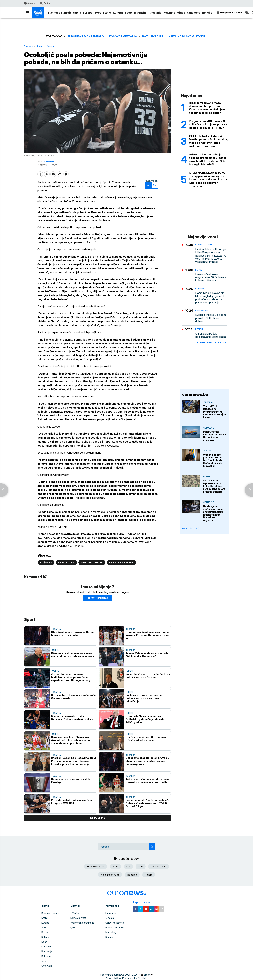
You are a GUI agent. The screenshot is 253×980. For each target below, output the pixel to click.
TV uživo (75, 913)
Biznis (107, 13)
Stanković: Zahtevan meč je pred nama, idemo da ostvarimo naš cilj (72, 654)
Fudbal (55, 650)
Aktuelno (209, 428)
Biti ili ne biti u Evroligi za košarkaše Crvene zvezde (73, 697)
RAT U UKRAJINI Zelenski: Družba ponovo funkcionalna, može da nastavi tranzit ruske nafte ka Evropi (208, 141)
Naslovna (29, 46)
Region (199, 329)
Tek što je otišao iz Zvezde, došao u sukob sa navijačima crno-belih (147, 781)
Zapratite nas (143, 903)
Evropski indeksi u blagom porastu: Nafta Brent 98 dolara (211, 318)
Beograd (132, 875)
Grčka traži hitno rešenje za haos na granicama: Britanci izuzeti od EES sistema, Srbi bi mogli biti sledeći (207, 159)
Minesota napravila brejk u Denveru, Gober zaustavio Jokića (72, 718)
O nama (110, 918)
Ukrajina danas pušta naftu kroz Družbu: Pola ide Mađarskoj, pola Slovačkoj (213, 460)
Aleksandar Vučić (110, 875)
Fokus (199, 270)
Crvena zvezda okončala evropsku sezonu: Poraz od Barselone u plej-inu (148, 635)
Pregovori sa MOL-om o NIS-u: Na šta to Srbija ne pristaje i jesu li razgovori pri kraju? (208, 124)
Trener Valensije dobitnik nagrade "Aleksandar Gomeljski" (147, 654)
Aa (148, 185)
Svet (98, 13)
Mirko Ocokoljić (92, 562)
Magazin (140, 13)
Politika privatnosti (115, 927)
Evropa (88, 13)
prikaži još (98, 818)
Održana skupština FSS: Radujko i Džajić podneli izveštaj (146, 739)
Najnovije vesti (78, 918)
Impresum (111, 913)
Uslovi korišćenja (115, 923)
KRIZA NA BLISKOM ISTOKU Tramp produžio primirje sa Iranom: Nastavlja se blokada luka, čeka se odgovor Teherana (208, 179)
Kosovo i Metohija (123, 37)
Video (181, 13)
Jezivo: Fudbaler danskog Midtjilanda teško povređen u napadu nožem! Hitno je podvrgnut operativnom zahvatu (73, 677)
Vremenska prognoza (82, 923)
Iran (128, 867)
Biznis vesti (202, 310)
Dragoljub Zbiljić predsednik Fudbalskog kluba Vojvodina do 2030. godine (145, 719)
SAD (141, 867)
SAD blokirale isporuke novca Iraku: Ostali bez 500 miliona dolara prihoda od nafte (214, 486)
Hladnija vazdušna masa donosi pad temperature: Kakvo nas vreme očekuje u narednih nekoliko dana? (207, 108)
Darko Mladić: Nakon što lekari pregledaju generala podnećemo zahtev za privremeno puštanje (210, 298)
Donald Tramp (159, 867)
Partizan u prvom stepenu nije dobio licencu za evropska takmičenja (144, 698)
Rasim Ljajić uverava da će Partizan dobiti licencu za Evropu (148, 676)
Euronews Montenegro (86, 37)
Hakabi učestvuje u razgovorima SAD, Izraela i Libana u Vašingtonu (211, 277)
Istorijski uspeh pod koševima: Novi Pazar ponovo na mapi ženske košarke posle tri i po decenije (73, 761)
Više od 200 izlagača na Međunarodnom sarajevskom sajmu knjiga (215, 412)
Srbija (77, 13)
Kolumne (169, 13)
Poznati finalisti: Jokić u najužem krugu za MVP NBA (72, 802)
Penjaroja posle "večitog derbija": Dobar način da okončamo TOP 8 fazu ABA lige (147, 803)
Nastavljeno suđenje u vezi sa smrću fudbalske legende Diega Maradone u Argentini (213, 513)
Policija (149, 875)
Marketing (111, 932)
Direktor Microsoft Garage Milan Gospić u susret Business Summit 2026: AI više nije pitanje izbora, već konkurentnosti (211, 256)
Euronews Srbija (96, 867)
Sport (128, 13)
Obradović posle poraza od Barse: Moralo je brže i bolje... (73, 634)
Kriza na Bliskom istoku (187, 37)
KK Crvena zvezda (121, 562)
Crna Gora (194, 13)
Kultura (118, 13)
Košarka (51, 46)
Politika (200, 289)
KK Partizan (66, 562)
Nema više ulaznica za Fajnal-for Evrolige (71, 781)
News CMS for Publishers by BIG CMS (126, 978)
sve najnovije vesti (212, 342)
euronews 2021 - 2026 (126, 975)
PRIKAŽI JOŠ (191, 528)
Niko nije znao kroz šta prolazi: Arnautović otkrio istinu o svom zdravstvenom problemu (71, 740)
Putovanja (155, 13)
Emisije (207, 13)
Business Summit (59, 13)
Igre (73, 927)
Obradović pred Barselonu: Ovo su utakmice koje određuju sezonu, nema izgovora (147, 761)
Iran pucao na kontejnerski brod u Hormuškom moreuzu (215, 436)
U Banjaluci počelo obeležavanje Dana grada (211, 335)
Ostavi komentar (98, 598)
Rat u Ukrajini (153, 37)
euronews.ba (195, 394)
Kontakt (110, 937)
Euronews (49, 161)
